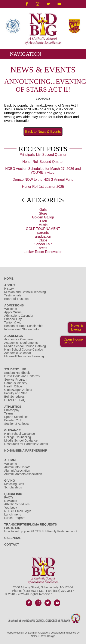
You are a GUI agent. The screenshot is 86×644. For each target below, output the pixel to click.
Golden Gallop (43, 217)
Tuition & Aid (13, 322)
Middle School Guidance (21, 440)
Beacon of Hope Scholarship (24, 326)
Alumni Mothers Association (23, 474)
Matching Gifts (14, 484)
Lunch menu (13, 514)
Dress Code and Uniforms (22, 376)
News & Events (77, 327)
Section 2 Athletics (17, 424)
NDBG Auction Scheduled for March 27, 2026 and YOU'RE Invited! (43, 171)
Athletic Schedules (17, 504)
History (9, 289)
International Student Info (21, 329)
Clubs (43, 240)
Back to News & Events (43, 132)
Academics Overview (19, 339)
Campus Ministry (16, 383)
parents (43, 233)
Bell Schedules (14, 397)
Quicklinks (14, 494)
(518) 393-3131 (33, 591)
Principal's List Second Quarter (43, 155)
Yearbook (11, 508)
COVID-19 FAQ (15, 400)
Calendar (13, 538)
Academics (14, 336)
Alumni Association (17, 471)
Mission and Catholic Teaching (25, 292)
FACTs (9, 497)
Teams (9, 413)
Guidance (13, 430)
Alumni (10, 460)
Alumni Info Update (17, 467)
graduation (43, 236)
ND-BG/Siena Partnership (26, 451)
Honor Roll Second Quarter (43, 162)
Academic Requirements (21, 343)
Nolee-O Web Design (43, 636)
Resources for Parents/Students (26, 444)
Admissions (14, 305)
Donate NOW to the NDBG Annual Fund (43, 180)
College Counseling (18, 437)
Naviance (11, 501)
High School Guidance (20, 434)
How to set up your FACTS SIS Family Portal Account (41, 531)
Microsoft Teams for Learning (24, 356)
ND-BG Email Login (18, 511)
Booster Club (13, 420)
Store (43, 213)
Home (9, 279)
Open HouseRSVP (73, 341)
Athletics (13, 407)
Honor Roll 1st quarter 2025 (43, 187)
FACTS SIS (12, 528)
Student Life (15, 369)
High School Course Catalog (24, 349)
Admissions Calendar (19, 316)
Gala (43, 210)
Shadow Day (13, 319)
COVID (43, 221)
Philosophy (12, 410)
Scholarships (13, 487)
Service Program (16, 380)
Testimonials (13, 295)
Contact (12, 544)
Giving (10, 481)
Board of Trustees (16, 299)
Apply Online (13, 312)
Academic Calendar (18, 353)
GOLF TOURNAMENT (43, 229)
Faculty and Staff (16, 393)
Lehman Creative (38, 633)
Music (43, 225)
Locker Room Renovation (43, 252)
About (10, 285)
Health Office (13, 386)
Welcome (11, 309)
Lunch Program (15, 518)
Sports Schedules (16, 417)
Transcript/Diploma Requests (31, 524)
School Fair (43, 244)
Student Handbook (17, 373)
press (43, 248)
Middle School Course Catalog (25, 346)
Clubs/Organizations (18, 390)
